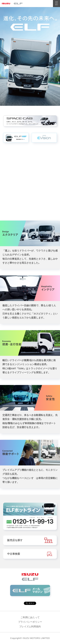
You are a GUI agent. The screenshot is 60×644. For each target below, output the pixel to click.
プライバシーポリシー (30, 622)
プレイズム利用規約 (30, 626)
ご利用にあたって (30, 617)
